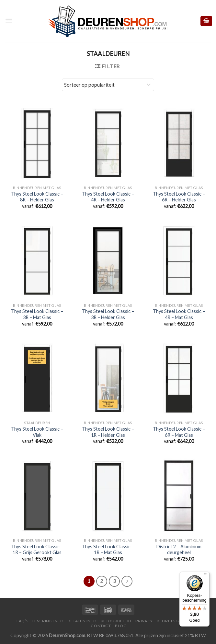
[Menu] (9, 21)
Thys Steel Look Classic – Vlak (37, 432)
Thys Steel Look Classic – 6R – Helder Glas (179, 197)
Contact (101, 626)
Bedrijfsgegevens (177, 621)
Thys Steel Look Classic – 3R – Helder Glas (108, 314)
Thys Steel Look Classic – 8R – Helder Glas (37, 197)
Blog (121, 626)
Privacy (144, 621)
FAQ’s (22, 621)
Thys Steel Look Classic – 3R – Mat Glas (37, 314)
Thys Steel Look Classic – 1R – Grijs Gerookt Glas (37, 550)
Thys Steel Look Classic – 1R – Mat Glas (108, 550)
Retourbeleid (116, 621)
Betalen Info (82, 621)
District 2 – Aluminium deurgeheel (179, 550)
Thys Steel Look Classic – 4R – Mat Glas (179, 314)
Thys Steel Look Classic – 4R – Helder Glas (108, 197)
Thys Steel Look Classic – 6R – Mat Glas (179, 432)
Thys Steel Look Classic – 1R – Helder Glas (108, 432)
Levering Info (48, 621)
